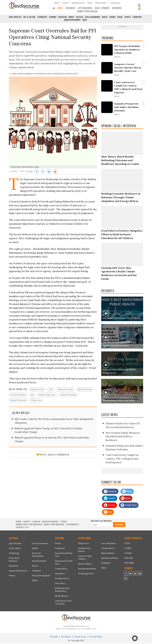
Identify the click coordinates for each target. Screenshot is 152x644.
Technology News (86, 574)
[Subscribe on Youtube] (55, 172)
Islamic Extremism (18, 401)
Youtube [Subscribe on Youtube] (109, 506)
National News (108, 554)
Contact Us (115, 3)
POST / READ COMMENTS (53, 455)
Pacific (58, 544)
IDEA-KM (129, 559)
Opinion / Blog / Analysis (85, 558)
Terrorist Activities (18, 395)
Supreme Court (37, 390)
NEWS (60, 8)
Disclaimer (66, 637)
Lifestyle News (108, 549)
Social (120, 17)
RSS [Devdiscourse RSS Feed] (108, 513)
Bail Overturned (84, 390)
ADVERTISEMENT (50, 522)
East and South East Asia (64, 555)
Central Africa (61, 569)
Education (62, 17)
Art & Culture (29, 17)
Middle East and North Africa (62, 590)
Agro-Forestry (15, 17)
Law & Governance (93, 17)
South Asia (60, 549)
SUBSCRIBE (119, 525)
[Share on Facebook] (37, 172)
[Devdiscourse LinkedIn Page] (135, 574)
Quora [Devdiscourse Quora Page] (126, 499)
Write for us (83, 544)
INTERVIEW (117, 8)
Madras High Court (47, 395)
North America (62, 597)
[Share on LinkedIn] (49, 172)
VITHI (127, 544)
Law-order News (109, 544)
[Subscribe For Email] (102, 525)
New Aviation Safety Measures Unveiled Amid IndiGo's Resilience (123, 437)
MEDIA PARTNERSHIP (54, 525)
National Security (65, 390)
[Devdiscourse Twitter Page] (131, 574)
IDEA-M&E (129, 564)
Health (105, 17)
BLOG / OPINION (102, 8)
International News (110, 559)
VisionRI (54, 637)
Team (90, 3)
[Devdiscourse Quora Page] (140, 574)
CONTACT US (22, 528)
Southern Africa (62, 579)
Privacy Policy (96, 637)
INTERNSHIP (72, 525)
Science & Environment (38, 555)
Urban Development (72, 20)
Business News (85, 565)
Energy (71, 17)
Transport (137, 17)
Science (112, 17)
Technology (42, 17)
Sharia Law (36, 401)
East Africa (60, 574)
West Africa (60, 584)
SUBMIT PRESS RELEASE (87, 11)
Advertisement (78, 3)
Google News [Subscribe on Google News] (129, 506)
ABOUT (27, 522)
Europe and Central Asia (64, 563)
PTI (10, 74)
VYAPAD (128, 554)
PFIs (51, 390)
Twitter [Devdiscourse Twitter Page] (127, 492)
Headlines (106, 564)
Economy (53, 17)
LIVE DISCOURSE (85, 8)
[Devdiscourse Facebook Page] (126, 574)
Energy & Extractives (18, 572)
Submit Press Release (84, 551)
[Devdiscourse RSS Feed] (126, 579)
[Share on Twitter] (43, 172)
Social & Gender (39, 562)
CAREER (36, 522)
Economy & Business (14, 560)
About (57, 3)
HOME (19, 522)
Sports (128, 17)
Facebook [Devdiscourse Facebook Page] (110, 492)
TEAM (63, 522)
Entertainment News (87, 569)
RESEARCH (70, 8)
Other (104, 569)
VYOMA (128, 549)
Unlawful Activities (68, 395)
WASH (85, 20)
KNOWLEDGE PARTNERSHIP (29, 525)
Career (65, 3)
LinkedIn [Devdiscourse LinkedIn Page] (110, 499)
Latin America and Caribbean (63, 603)
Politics (80, 17)
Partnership (101, 3)
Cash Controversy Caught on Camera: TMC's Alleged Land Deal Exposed (122, 459)
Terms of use (80, 637)
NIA (32, 395)
